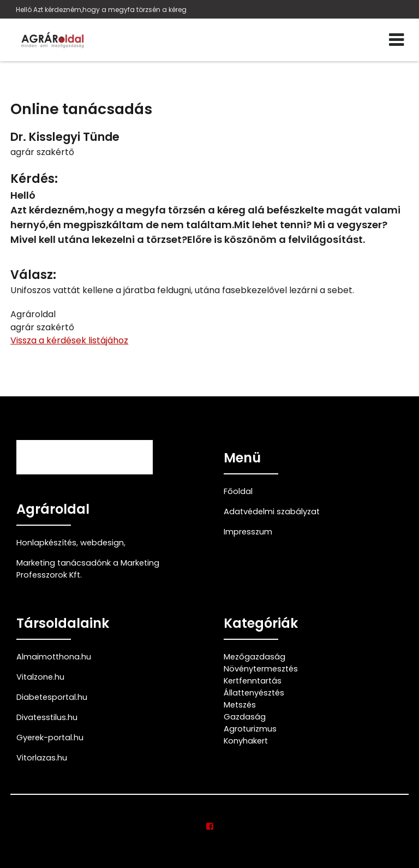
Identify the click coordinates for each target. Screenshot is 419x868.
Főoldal (238, 491)
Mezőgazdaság (255, 657)
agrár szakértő (42, 152)
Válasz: (33, 275)
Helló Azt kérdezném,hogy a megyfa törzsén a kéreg (101, 10)
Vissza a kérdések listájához (69, 340)
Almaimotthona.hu (54, 657)
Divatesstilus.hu (47, 717)
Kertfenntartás (253, 681)
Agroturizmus (250, 729)
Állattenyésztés (254, 693)
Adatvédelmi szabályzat (272, 512)
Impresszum (248, 532)
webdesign (102, 543)
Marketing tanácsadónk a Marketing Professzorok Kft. (88, 569)
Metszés (240, 705)
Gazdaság (245, 717)
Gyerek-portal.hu (50, 738)
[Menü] (396, 40)
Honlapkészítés (46, 543)
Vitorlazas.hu (42, 758)
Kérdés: (34, 179)
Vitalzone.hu (40, 677)
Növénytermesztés (261, 669)
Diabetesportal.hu (52, 697)
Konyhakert (246, 741)
